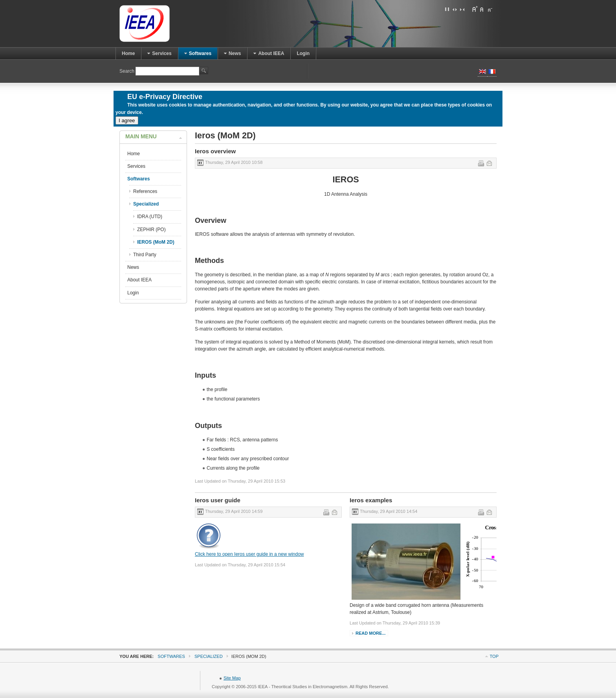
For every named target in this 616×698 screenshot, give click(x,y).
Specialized (209, 656)
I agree (127, 120)
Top (494, 656)
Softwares (171, 656)
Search (127, 71)
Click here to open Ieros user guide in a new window (249, 554)
